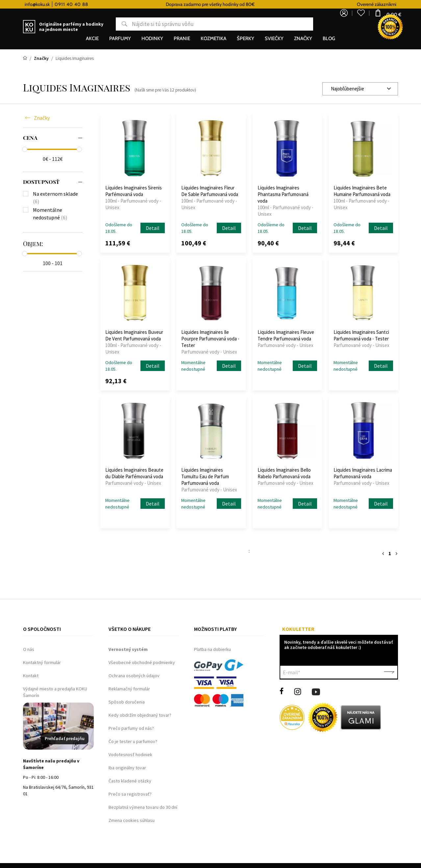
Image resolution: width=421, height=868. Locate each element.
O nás (29, 649)
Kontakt (31, 676)
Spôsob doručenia (127, 702)
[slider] (25, 149)
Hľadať (100, 24)
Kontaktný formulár (42, 662)
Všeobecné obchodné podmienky (142, 662)
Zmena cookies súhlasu (132, 820)
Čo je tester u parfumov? (133, 741)
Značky (42, 118)
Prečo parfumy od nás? (131, 728)
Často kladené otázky (130, 781)
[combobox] (360, 89)
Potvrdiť (389, 672)
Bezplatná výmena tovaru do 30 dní (143, 807)
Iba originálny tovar (127, 768)
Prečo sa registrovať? (130, 794)
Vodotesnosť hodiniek (130, 755)
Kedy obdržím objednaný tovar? (140, 715)
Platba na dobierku (212, 649)
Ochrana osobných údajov (134, 676)
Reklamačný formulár (129, 689)
